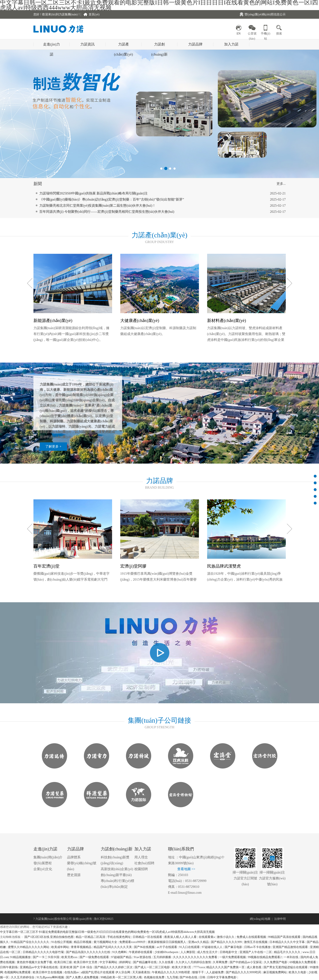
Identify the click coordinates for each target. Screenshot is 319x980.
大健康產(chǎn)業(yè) (140, 320)
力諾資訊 (87, 44)
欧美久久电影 (298, 972)
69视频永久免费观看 (303, 962)
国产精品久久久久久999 (227, 942)
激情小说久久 (226, 937)
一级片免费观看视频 (233, 957)
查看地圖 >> (186, 869)
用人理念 (141, 857)
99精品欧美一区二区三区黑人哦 (122, 977)
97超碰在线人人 (213, 947)
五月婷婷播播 (163, 957)
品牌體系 (74, 857)
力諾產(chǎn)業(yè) (123, 46)
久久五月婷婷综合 (23, 977)
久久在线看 (167, 962)
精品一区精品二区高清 (91, 937)
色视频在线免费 (155, 977)
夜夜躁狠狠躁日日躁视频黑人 (167, 942)
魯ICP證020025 (104, 919)
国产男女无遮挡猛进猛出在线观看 (286, 967)
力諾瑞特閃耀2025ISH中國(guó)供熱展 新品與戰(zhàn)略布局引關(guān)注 (93, 198)
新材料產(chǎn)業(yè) (227, 320)
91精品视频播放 (21, 957)
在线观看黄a (207, 937)
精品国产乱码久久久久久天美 (113, 947)
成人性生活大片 (208, 952)
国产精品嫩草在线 (145, 962)
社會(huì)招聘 (144, 863)
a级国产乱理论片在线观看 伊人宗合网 (106, 972)
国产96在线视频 (145, 947)
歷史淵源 (74, 875)
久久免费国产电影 (276, 962)
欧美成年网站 (61, 947)
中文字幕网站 (109, 962)
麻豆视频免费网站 (275, 972)
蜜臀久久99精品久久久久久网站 (29, 947)
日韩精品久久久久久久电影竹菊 (44, 952)
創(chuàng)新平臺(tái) (116, 875)
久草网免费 (221, 962)
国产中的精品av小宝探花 (246, 962)
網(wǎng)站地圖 (260, 919)
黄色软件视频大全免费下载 (35, 962)
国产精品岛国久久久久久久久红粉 (89, 952)
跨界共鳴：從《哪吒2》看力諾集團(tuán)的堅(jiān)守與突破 (83, 192)
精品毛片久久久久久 (288, 952)
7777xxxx (199, 967)
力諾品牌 (195, 44)
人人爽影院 (188, 952)
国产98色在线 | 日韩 (193, 977)
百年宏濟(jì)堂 (46, 566)
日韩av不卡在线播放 (258, 947)
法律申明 (280, 919)
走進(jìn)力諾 (52, 46)
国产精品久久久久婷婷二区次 (114, 967)
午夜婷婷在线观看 (141, 952)
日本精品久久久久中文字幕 (287, 942)
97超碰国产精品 (122, 957)
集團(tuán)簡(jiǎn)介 (48, 857)
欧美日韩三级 (64, 962)
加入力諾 (231, 44)
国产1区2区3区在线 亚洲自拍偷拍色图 (49, 937)
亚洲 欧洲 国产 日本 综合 (77, 967)
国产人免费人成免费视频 (83, 977)
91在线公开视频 (62, 942)
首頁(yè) (94, 14)
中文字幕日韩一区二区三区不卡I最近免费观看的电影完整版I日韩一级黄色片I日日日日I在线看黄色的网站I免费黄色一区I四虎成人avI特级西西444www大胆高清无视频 (107, 932)
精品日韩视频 (83, 942)
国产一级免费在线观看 (95, 957)
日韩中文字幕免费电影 (222, 977)
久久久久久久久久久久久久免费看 (196, 957)
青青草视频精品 (82, 947)
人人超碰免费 (215, 972)
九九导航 (172, 977)
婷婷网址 (126, 962)
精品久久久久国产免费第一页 (226, 967)
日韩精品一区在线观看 (148, 937)
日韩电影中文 (229, 952)
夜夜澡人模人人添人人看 (181, 937)
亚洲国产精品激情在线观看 (291, 947)
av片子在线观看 (167, 947)
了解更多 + (53, 446)
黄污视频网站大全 (106, 942)
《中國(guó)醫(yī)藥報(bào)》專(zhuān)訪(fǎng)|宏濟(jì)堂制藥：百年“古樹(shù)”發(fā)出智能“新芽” (112, 204)
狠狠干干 (199, 972)
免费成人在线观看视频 (252, 937)
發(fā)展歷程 (43, 863)
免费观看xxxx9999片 (133, 942)
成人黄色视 (254, 967)
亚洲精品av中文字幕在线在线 (39, 967)
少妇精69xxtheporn (167, 952)
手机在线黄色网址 (119, 937)
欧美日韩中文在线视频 (48, 972)
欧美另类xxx (70, 957)
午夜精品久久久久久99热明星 (171, 972)
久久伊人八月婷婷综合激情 (194, 962)
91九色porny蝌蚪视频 (51, 977)
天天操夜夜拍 (142, 972)
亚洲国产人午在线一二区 (256, 952)
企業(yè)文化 (43, 869)
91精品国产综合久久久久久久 (30, 942)
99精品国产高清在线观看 (285, 937)
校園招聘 (141, 869)
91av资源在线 (143, 957)
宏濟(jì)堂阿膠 (133, 566)
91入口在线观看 (190, 947)
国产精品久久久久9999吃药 (244, 972)
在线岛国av (72, 972)
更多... (281, 184)
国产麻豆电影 (234, 947)
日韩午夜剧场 (9, 967)
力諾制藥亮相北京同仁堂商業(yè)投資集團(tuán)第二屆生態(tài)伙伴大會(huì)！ (98, 210)
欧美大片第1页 (182, 967)
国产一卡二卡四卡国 (46, 957)
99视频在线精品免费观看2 (265, 957)
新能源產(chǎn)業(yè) (53, 320)
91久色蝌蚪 (120, 952)
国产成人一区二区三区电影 (153, 967)
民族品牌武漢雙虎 (224, 566)
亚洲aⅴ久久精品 (199, 942)
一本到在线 (291, 957)
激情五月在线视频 (256, 942)
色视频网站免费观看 (18, 972)
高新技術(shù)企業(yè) (117, 869)
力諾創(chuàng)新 (159, 46)
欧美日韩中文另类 (86, 962)
